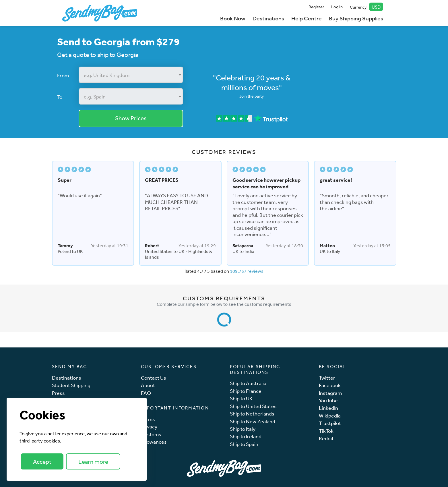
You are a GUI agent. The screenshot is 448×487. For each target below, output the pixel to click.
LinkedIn (328, 408)
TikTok (326, 431)
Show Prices (131, 118)
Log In (337, 7)
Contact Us (154, 378)
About (148, 385)
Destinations (268, 18)
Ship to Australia (248, 383)
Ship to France (246, 391)
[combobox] (131, 75)
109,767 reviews (247, 271)
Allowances (154, 442)
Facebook (330, 385)
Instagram (330, 393)
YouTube (328, 400)
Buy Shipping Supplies (356, 18)
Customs (151, 434)
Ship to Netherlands (252, 414)
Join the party (252, 96)
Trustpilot (330, 423)
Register (316, 7)
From (63, 75)
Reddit (326, 438)
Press (58, 393)
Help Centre (307, 18)
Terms (148, 419)
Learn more (93, 462)
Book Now (233, 18)
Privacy (149, 427)
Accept (42, 462)
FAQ (146, 393)
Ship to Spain (244, 444)
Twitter (327, 378)
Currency (366, 7)
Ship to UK (241, 398)
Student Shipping (71, 385)
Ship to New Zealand (253, 421)
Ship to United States (253, 406)
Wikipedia (330, 416)
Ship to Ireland (246, 436)
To (60, 97)
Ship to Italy (243, 429)
